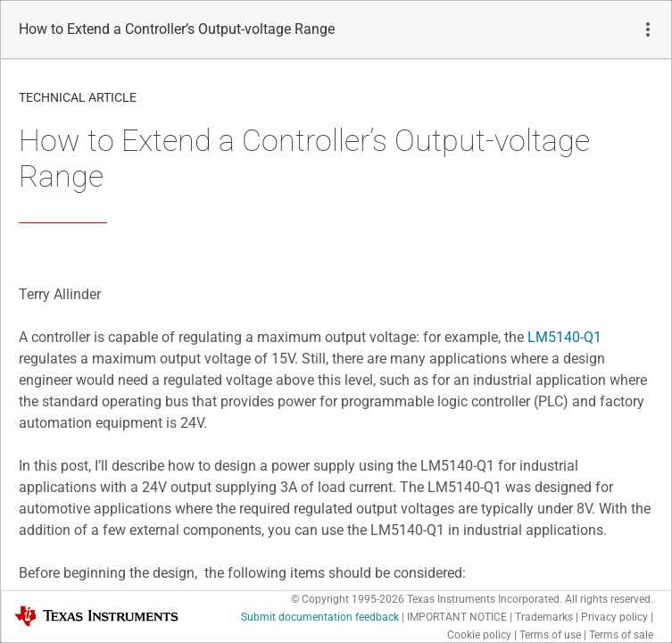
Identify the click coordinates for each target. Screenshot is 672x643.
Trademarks (544, 617)
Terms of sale (621, 635)
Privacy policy (614, 617)
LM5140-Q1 (564, 337)
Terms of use (550, 635)
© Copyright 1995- (348, 599)
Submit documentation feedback (320, 617)
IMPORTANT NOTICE (457, 617)
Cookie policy (479, 635)
